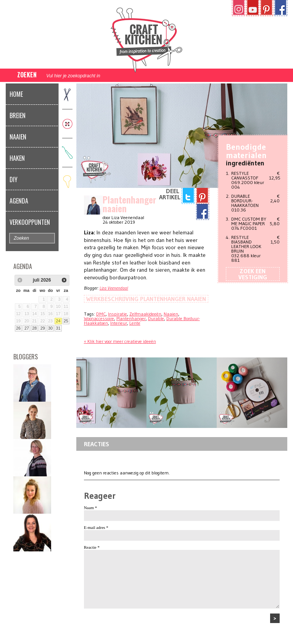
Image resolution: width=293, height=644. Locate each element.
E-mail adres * (96, 527)
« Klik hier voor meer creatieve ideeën (120, 341)
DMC (101, 314)
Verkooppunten (30, 222)
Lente (135, 323)
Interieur (119, 323)
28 (34, 328)
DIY (14, 179)
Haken (17, 158)
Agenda (19, 201)
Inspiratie (118, 314)
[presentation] (142, 628)
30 (50, 328)
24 (58, 321)
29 (43, 328)
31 (58, 328)
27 (27, 328)
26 (18, 328)
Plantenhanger (131, 318)
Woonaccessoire (99, 318)
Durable (156, 318)
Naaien (18, 137)
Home (16, 94)
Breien (18, 115)
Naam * (91, 508)
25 (66, 321)
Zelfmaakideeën (145, 314)
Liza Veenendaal (114, 288)
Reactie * (92, 547)
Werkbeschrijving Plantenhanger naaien (146, 299)
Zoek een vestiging (253, 274)
